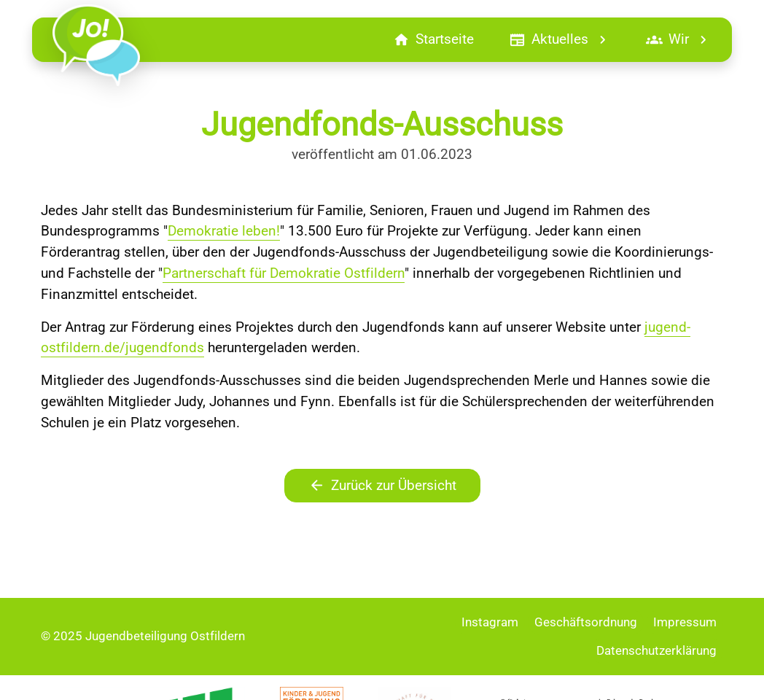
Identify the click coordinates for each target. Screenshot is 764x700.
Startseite (433, 40)
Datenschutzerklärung (656, 650)
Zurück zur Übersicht (382, 486)
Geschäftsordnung (586, 622)
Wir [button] (679, 40)
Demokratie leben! (224, 231)
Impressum (685, 622)
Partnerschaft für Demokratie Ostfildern (284, 273)
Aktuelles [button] (560, 40)
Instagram (490, 622)
